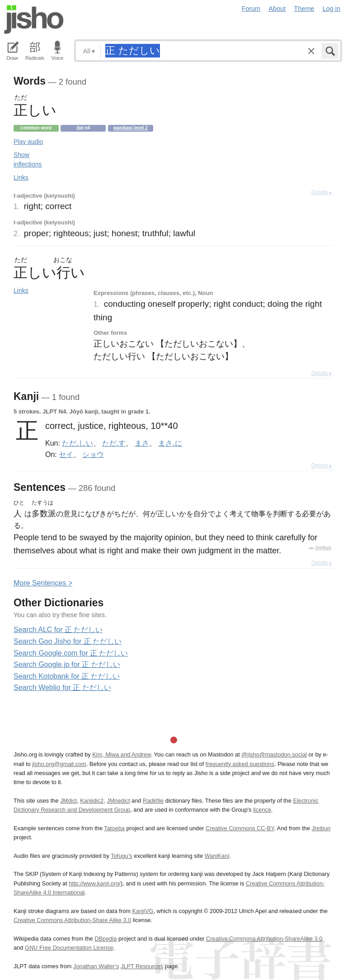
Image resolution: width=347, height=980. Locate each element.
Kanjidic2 (92, 801)
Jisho (34, 19)
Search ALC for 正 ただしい (58, 630)
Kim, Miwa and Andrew (121, 754)
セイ (66, 454)
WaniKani (217, 856)
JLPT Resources (142, 966)
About (277, 9)
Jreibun (323, 548)
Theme (304, 9)
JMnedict (118, 801)
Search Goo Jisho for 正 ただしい (68, 641)
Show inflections (28, 159)
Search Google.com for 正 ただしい (71, 653)
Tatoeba (114, 828)
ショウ (93, 454)
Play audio (28, 142)
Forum (251, 9)
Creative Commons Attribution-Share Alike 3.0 (72, 920)
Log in (331, 9)
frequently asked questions (240, 764)
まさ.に (170, 443)
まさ (142, 443)
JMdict (68, 801)
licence (262, 810)
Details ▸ (322, 192)
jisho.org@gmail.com (59, 764)
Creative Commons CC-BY (240, 828)
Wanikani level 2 (131, 128)
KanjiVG (143, 911)
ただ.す (114, 443)
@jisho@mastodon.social (274, 754)
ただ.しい (77, 443)
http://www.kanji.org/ (95, 883)
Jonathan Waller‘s (96, 966)
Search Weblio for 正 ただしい (62, 687)
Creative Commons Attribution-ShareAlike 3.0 (264, 939)
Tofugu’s (121, 856)
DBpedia (106, 939)
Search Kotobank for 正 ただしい (67, 676)
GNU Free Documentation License (69, 948)
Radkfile (153, 801)
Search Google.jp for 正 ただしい (67, 664)
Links (21, 177)
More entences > (43, 583)
